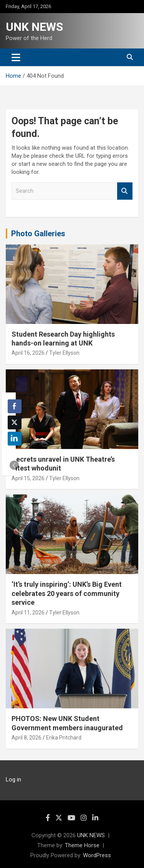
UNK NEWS (34, 27)
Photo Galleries (38, 234)
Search (125, 191)
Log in (13, 780)
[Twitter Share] (15, 422)
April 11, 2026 (28, 613)
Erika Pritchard (64, 738)
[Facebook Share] (15, 406)
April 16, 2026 (28, 353)
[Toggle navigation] (16, 57)
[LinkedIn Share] (15, 439)
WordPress (97, 855)
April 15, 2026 (28, 478)
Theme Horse (82, 845)
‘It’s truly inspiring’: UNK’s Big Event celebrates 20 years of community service (67, 593)
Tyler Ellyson (64, 353)
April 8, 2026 (26, 738)
